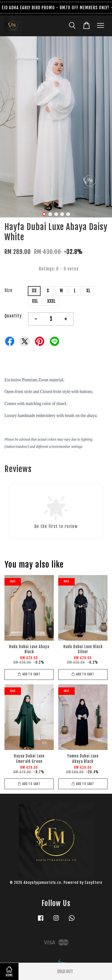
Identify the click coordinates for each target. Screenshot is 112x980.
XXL (35, 301)
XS (34, 291)
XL (88, 291)
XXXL (51, 301)
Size (9, 290)
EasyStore (94, 883)
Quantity (13, 316)
